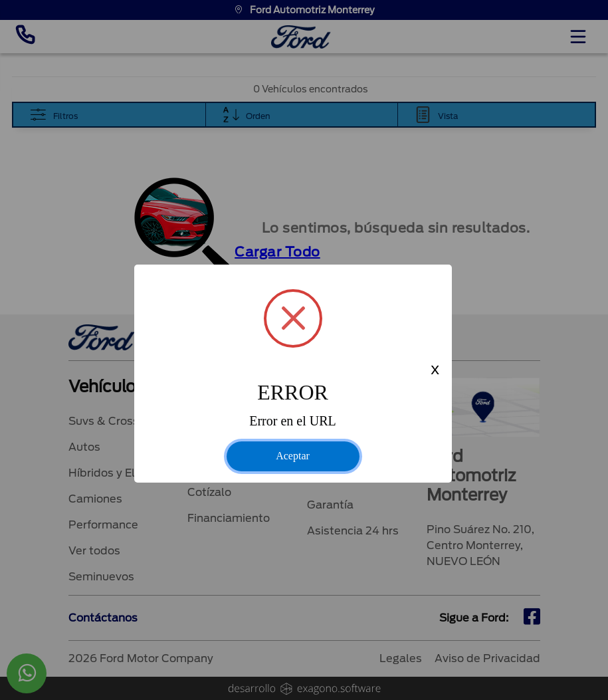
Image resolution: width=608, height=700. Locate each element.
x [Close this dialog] (435, 371)
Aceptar (293, 456)
